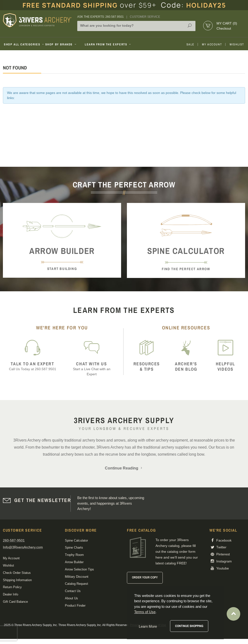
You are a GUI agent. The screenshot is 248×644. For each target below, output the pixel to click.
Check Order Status (17, 573)
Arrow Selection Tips (79, 569)
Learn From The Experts (108, 44)
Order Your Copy (145, 577)
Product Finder (75, 606)
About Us (71, 598)
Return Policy (12, 587)
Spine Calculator (76, 540)
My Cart (227, 23)
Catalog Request (77, 584)
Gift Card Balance (15, 602)
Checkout (224, 28)
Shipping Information (17, 580)
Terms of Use (145, 612)
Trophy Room (74, 555)
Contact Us (73, 591)
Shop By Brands (61, 44)
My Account (212, 44)
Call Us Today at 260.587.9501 (32, 366)
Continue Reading (124, 468)
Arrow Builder (74, 562)
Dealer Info (11, 594)
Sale (190, 44)
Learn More (148, 626)
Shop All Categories (23, 44)
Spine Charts (74, 548)
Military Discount (77, 577)
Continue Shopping (189, 626)
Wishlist (237, 44)
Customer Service (145, 17)
